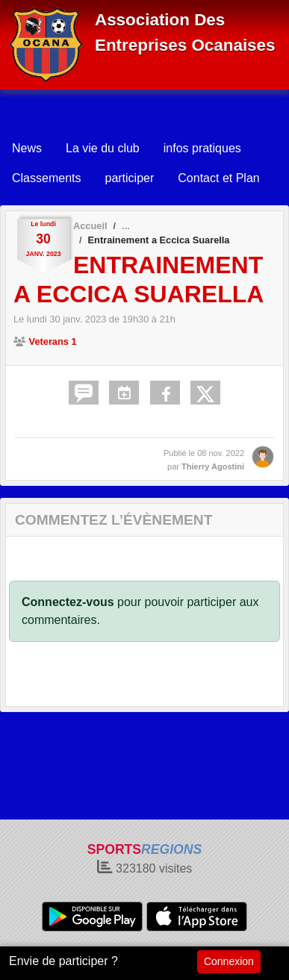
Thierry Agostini (213, 466)
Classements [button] (46, 178)
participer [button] (129, 178)
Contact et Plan (218, 178)
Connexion (229, 961)
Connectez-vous (68, 602)
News (27, 148)
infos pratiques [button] (202, 148)
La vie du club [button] (103, 148)
